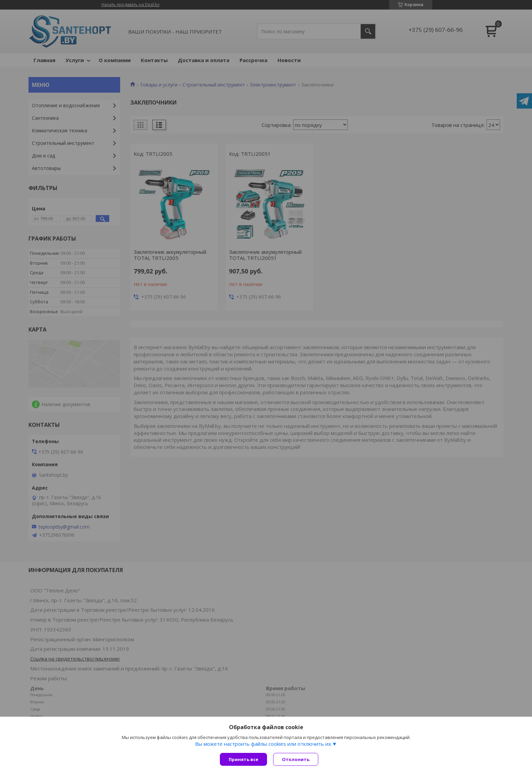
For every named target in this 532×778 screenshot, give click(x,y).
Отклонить (296, 759)
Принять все (243, 759)
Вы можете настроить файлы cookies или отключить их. (264, 744)
